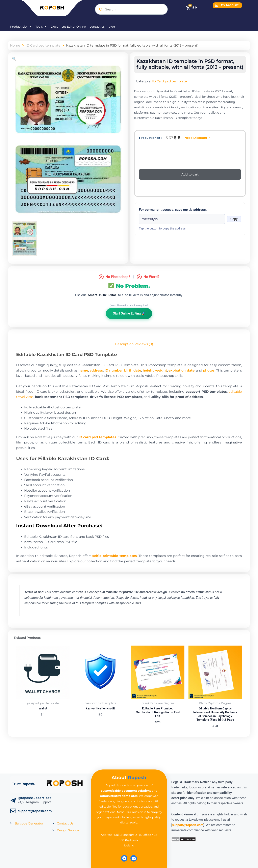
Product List (21, 27)
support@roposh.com (35, 811)
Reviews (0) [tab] (144, 344)
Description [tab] (124, 344)
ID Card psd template (43, 45)
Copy (234, 219)
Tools (41, 27)
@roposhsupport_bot (34, 798)
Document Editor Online (68, 27)
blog (112, 27)
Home (15, 45)
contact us (97, 27)
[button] (14, 59)
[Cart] (191, 7)
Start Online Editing (129, 313)
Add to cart (190, 174)
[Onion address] (182, 219)
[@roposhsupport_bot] (13, 801)
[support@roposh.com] (13, 811)
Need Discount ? (197, 138)
